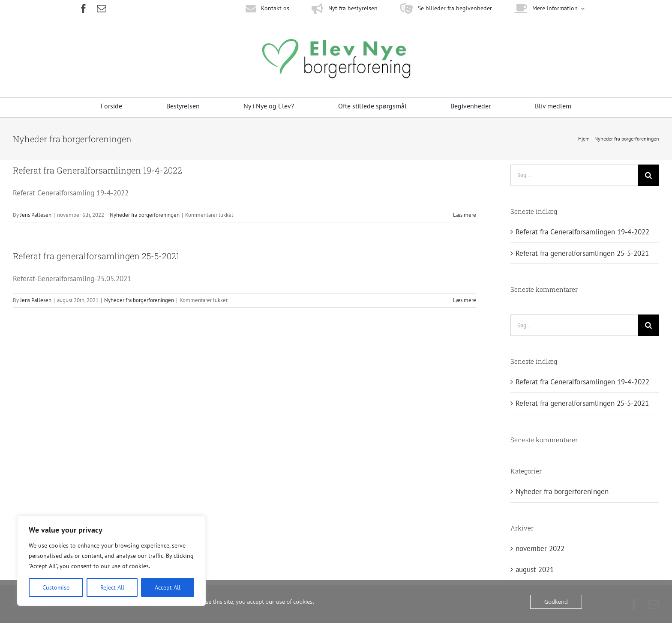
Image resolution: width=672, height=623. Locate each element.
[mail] (102, 9)
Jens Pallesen (36, 215)
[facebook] (84, 9)
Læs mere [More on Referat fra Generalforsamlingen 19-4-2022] (465, 215)
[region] (111, 561)
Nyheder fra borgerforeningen (145, 215)
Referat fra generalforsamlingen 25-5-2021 (96, 256)
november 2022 (540, 548)
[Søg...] (574, 175)
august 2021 (535, 569)
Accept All (168, 587)
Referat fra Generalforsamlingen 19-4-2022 (97, 170)
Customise (56, 587)
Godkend (556, 602)
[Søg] (648, 175)
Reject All (112, 587)
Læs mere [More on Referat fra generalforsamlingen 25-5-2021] (465, 300)
